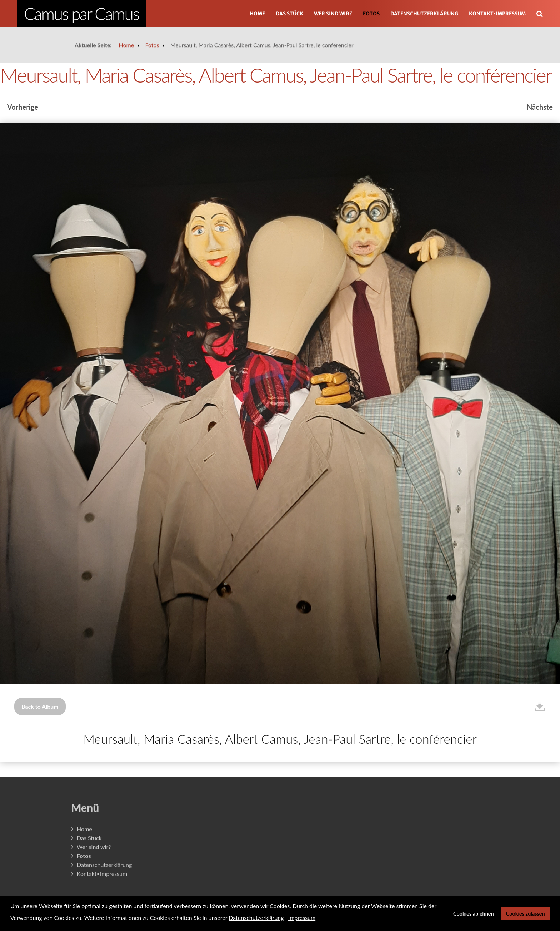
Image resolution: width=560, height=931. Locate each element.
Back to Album (40, 706)
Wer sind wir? (333, 14)
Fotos (371, 14)
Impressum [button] (302, 918)
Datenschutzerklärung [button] (256, 918)
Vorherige (23, 107)
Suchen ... (543, 3)
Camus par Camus (81, 14)
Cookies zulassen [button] (526, 914)
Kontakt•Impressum (497, 14)
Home (257, 14)
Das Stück (289, 14)
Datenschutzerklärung (424, 14)
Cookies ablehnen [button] (474, 914)
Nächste (540, 107)
